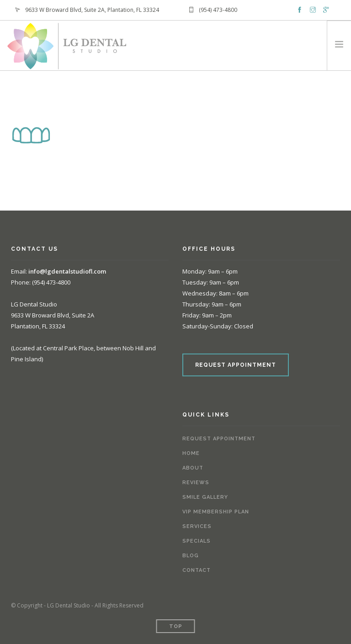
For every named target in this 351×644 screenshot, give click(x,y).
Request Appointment (219, 439)
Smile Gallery (205, 497)
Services (197, 526)
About (193, 468)
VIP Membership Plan (216, 512)
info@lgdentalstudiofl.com (67, 271)
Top (176, 626)
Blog (191, 556)
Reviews (196, 483)
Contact (197, 570)
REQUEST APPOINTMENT (236, 365)
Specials (197, 541)
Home (191, 453)
